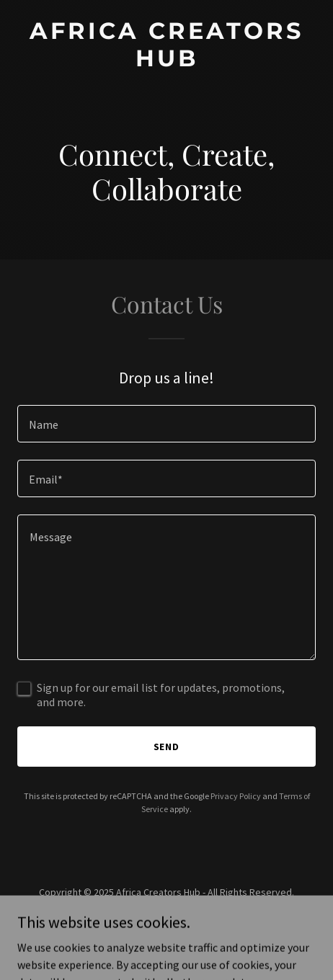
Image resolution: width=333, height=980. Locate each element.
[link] (166, 62)
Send (167, 747)
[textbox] (166, 424)
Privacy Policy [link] (236, 796)
